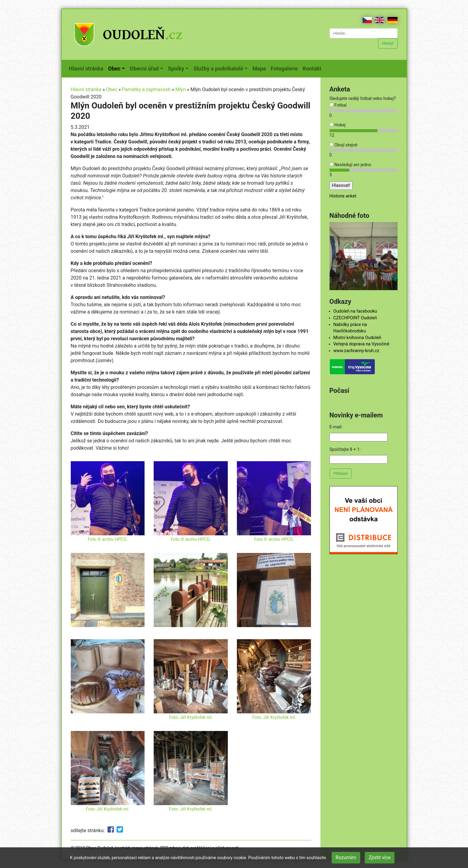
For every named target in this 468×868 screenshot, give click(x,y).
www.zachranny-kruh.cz (356, 351)
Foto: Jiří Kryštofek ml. (191, 717)
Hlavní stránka (87, 68)
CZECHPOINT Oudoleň (355, 318)
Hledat (388, 43)
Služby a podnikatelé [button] (218, 69)
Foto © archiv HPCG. (108, 539)
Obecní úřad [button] (144, 69)
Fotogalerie (285, 68)
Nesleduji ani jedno (350, 165)
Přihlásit (341, 473)
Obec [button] (114, 69)
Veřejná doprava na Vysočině (361, 344)
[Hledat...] (364, 33)
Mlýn (180, 89)
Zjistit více (380, 858)
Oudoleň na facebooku (355, 311)
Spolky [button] (176, 69)
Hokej (338, 125)
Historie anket (343, 196)
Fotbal (338, 105)
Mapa (260, 68)
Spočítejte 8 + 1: (345, 449)
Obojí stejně (343, 145)
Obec (112, 89)
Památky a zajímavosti (146, 89)
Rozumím (346, 858)
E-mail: (336, 427)
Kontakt (313, 68)
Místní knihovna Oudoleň (357, 338)
